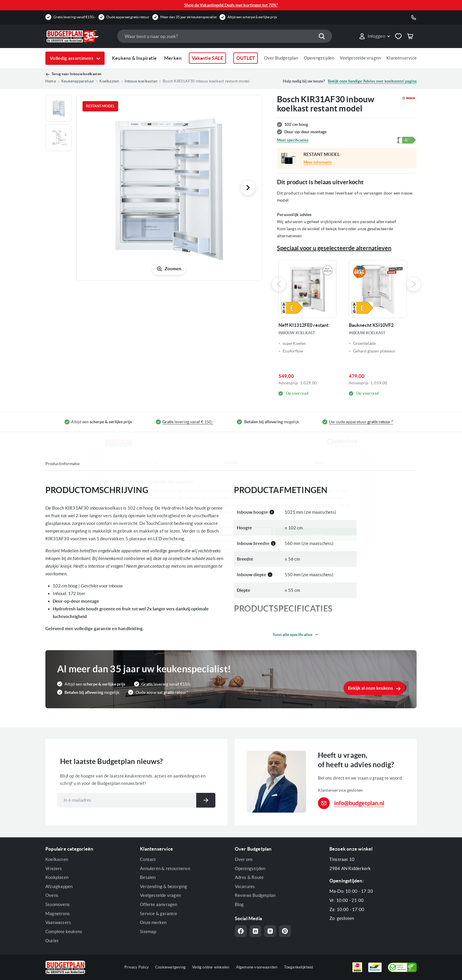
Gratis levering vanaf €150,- (74, 17)
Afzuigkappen (59, 886)
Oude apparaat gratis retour (128, 17)
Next (414, 284)
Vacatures (245, 886)
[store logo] (78, 36)
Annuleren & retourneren (165, 868)
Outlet (52, 941)
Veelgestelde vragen (360, 58)
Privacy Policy (137, 967)
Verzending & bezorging (164, 886)
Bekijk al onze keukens (371, 688)
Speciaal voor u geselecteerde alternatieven (334, 248)
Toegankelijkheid (299, 967)
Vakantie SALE (207, 58)
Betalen (148, 877)
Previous (279, 284)
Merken (173, 58)
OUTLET (246, 58)
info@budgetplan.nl (359, 803)
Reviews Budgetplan (255, 895)
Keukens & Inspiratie (134, 58)
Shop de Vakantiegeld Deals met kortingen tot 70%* (231, 5)
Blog (239, 904)
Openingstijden (319, 58)
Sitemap (148, 932)
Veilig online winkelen (211, 967)
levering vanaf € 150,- (188, 422)
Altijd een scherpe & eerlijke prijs (252, 17)
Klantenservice (401, 58)
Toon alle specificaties (292, 635)
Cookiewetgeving (170, 967)
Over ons (244, 859)
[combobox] (225, 36)
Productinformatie (62, 464)
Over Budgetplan (281, 58)
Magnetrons (58, 914)
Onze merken (153, 922)
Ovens (52, 895)
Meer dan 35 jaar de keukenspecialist (188, 17)
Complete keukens (64, 932)
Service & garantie (159, 914)
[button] (374, 36)
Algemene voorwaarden (257, 967)
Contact (148, 859)
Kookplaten (57, 877)
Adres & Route (249, 877)
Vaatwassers (58, 922)
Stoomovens (58, 904)
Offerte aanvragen (159, 904)
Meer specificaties (293, 140)
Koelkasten (57, 859)
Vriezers (54, 868)
